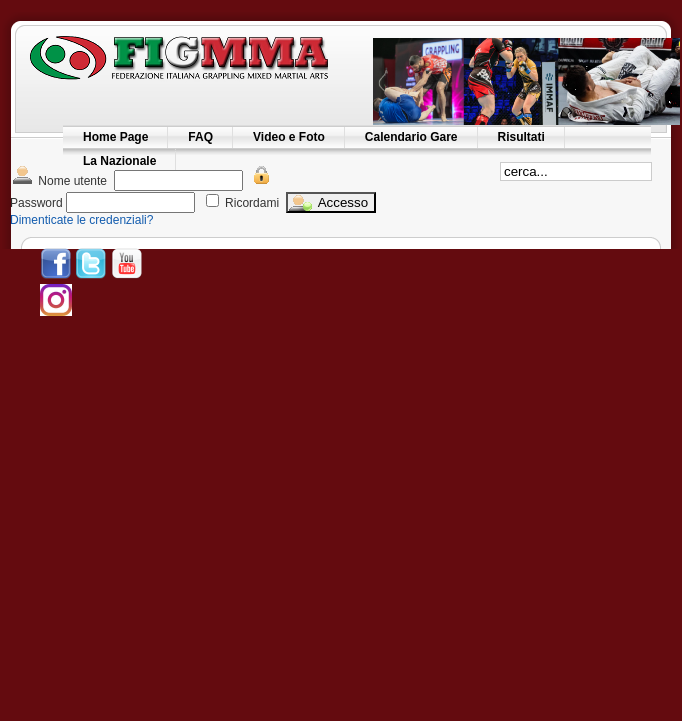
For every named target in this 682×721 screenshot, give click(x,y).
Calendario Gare (411, 137)
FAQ (200, 137)
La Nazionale (119, 161)
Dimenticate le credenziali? (81, 220)
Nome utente (58, 181)
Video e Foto (289, 137)
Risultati (521, 137)
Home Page (115, 137)
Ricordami (252, 203)
